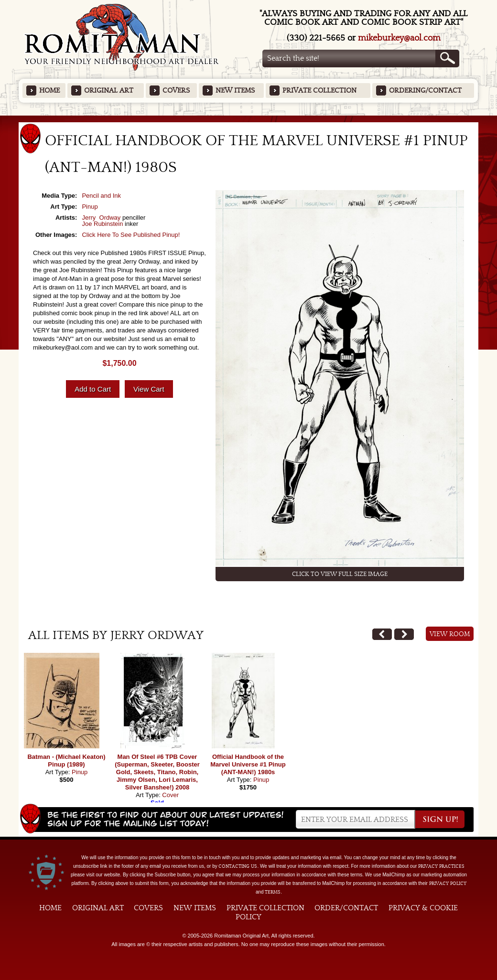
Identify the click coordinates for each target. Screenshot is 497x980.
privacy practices (441, 866)
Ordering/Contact (425, 91)
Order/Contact (346, 908)
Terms (273, 892)
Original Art (109, 91)
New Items (235, 91)
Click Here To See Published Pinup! (131, 235)
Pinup (90, 207)
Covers (176, 91)
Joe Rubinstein (102, 224)
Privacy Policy (448, 884)
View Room (450, 634)
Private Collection (319, 91)
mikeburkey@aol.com (399, 38)
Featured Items (249, 119)
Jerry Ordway (101, 218)
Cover (170, 795)
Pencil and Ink (101, 196)
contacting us (238, 866)
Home (49, 91)
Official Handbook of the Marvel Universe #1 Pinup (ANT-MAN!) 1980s (248, 764)
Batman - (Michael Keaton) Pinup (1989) (66, 761)
